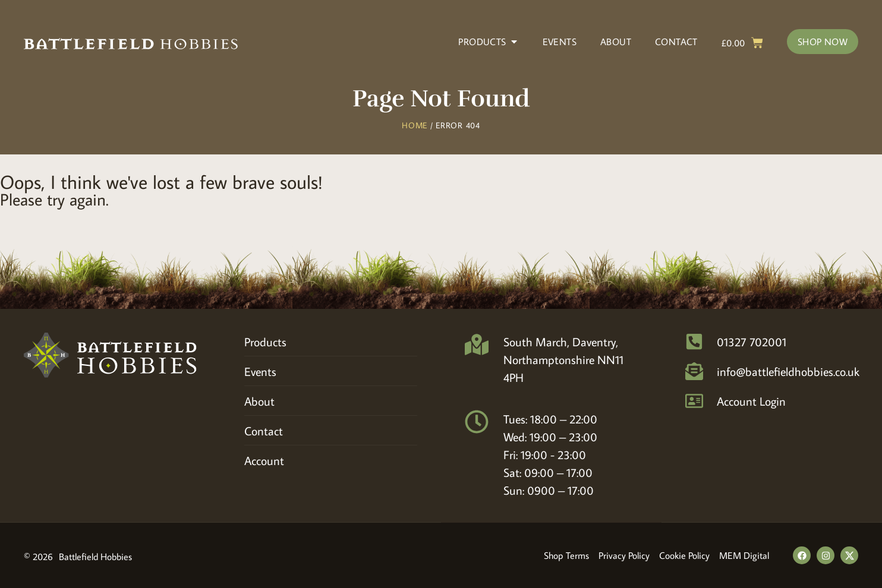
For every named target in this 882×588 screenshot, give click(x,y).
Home (415, 125)
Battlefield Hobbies (95, 557)
